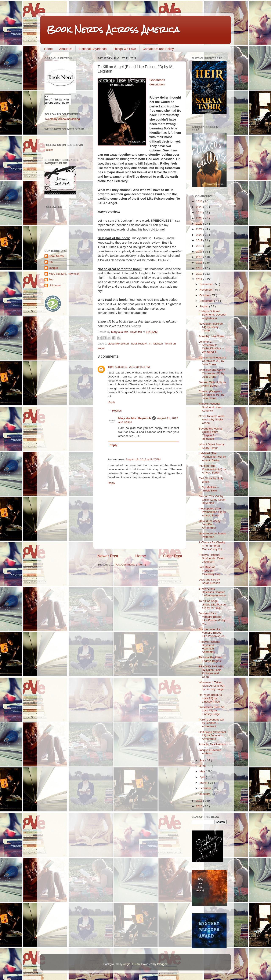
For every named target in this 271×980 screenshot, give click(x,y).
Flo (51, 264)
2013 (200, 274)
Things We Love (124, 49)
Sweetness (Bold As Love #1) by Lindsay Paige (212, 710)
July (202, 760)
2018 (200, 246)
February (206, 788)
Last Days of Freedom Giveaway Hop (210, 570)
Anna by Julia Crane (212, 336)
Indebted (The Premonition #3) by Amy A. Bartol (212, 457)
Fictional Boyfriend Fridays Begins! (211, 659)
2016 (200, 257)
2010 (200, 806)
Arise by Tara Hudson (212, 744)
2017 (200, 252)
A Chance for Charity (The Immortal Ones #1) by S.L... (212, 546)
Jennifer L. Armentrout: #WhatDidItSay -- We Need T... (211, 347)
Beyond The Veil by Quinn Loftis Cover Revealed (212, 500)
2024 (200, 212)
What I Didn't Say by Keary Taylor (212, 446)
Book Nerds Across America (113, 30)
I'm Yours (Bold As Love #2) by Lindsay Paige (210, 698)
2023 (200, 218)
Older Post (173, 556)
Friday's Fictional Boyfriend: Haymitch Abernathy (209, 647)
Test (111, 367)
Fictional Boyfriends (93, 49)
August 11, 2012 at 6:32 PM (132, 367)
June (203, 766)
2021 (200, 229)
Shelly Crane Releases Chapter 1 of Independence (212, 592)
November (206, 290)
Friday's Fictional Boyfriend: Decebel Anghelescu (212, 315)
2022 (200, 224)
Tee (51, 281)
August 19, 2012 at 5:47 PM (143, 459)
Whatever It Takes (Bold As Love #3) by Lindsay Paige (212, 686)
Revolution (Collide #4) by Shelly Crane (211, 327)
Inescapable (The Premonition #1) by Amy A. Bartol (212, 512)
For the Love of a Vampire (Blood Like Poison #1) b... (213, 633)
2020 (200, 235)
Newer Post (108, 556)
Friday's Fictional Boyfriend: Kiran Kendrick (211, 407)
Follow (49, 152)
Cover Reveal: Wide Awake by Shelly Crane (212, 419)
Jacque (53, 270)
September (207, 301)
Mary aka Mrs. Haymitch (135, 418)
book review (139, 344)
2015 (200, 263)
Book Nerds (56, 258)
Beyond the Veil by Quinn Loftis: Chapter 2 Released (211, 434)
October (205, 295)
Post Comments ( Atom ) (131, 565)
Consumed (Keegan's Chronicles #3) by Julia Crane (212, 361)
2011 (200, 801)
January (205, 794)
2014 (200, 268)
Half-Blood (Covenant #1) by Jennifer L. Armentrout (212, 735)
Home (48, 49)
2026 (200, 201)
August (204, 306)
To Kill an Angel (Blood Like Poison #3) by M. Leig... (212, 604)
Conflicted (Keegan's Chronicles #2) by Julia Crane (212, 373)
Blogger (162, 964)
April (203, 777)
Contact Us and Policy (158, 49)
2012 (200, 279)
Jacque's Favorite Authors (210, 752)
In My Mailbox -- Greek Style (209, 489)
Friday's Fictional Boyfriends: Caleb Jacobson (212, 558)
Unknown (55, 287)
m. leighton (156, 344)
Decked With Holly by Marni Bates (212, 384)
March (204, 783)
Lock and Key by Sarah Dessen (209, 581)
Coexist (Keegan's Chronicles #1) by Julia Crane (212, 395)
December (206, 284)
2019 (200, 240)
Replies (117, 411)
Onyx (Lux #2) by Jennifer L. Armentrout (210, 524)
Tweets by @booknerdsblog (62, 121)
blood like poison (119, 344)
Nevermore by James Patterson (212, 535)
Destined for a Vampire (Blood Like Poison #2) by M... (212, 619)
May (203, 771)
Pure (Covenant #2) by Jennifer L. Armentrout (211, 723)
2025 (200, 207)
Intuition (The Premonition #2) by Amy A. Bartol (212, 469)
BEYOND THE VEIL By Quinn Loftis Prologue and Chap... (212, 672)
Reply (111, 402)
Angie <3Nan (131, 964)
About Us (66, 49)
